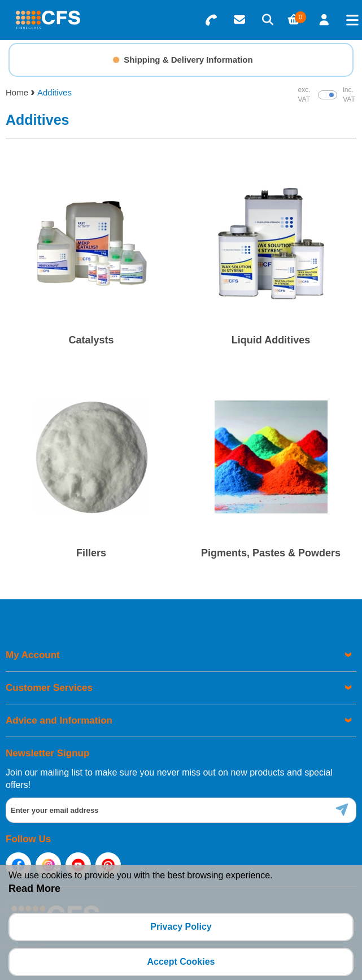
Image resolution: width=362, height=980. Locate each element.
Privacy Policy (181, 927)
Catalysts (91, 340)
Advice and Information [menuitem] (59, 720)
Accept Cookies (181, 962)
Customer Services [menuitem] (49, 688)
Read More (34, 888)
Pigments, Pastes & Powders (271, 553)
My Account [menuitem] (33, 655)
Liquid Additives (271, 340)
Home (17, 92)
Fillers (91, 553)
